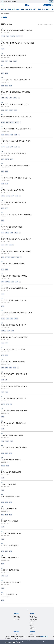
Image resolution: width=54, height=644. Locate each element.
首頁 (2, 14)
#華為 (12, 233)
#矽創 (3, 49)
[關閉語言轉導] (53, 641)
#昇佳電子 (8, 257)
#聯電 (3, 515)
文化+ (18, 617)
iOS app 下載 (15, 616)
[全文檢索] (52, 5)
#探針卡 (18, 36)
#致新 (13, 196)
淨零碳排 (22, 617)
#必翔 (11, 515)
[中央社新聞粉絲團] (11, 608)
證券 (31, 9)
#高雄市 (3, 36)
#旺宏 (3, 61)
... (22, 36)
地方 (48, 9)
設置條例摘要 (31, 623)
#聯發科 (3, 122)
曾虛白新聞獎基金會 (17, 635)
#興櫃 (3, 257)
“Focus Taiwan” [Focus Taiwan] (17, 642)
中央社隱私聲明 (44, 637)
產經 (26, 9)
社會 (43, 9)
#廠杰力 (16, 319)
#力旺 (3, 269)
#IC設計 (17, 122)
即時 (9, 9)
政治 (14, 9)
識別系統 (19, 623)
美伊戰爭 (4, 9)
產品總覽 (13, 629)
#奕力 (7, 551)
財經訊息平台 (36, 629)
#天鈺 (11, 98)
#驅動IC (15, 98)
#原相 (3, 159)
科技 (35, 9)
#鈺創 (3, 551)
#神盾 (17, 196)
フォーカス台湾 (24, 612)
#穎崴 (8, 36)
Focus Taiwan (15, 612)
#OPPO (3, 404)
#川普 (3, 368)
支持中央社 (47, 5)
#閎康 (3, 135)
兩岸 (22, 9)
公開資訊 (24, 623)
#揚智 (3, 576)
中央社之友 (15, 631)
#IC (6, 380)
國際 (18, 9)
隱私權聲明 (22, 625)
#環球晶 (7, 159)
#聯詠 (7, 98)
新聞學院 (28, 617)
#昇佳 (7, 208)
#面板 (3, 110)
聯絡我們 (28, 625)
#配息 (3, 184)
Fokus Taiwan (33, 612)
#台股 (3, 233)
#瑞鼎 (7, 86)
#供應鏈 (12, 122)
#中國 (3, 73)
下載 (51, 1)
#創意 (12, 135)
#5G (7, 122)
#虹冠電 (7, 441)
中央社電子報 (34, 617)
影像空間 (24, 629)
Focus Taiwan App (35, 616)
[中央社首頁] (27, 5)
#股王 (13, 282)
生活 (39, 9)
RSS (20, 631)
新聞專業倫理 (39, 623)
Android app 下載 (24, 616)
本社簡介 (13, 623)
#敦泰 (3, 86)
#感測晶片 (12, 245)
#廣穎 (3, 171)
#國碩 (3, 441)
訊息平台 (30, 629)
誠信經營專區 (15, 625)
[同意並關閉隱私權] (53, 636)
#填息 (7, 61)
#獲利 (12, 147)
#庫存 (3, 98)
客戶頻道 (19, 629)
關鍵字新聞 (7, 14)
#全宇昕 (15, 61)
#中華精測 (13, 36)
